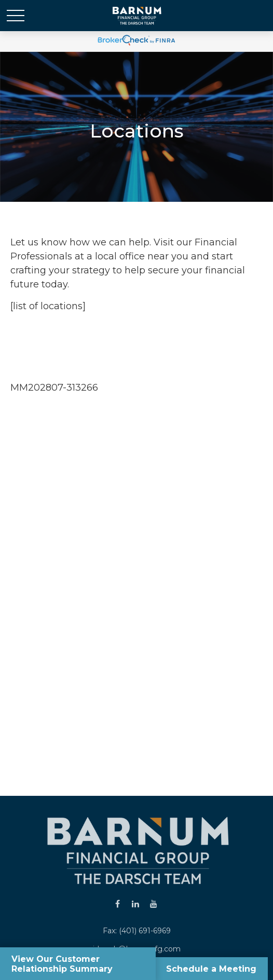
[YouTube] (154, 903)
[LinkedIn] (136, 903)
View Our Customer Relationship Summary (63, 963)
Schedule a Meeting (210, 968)
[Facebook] (118, 903)
